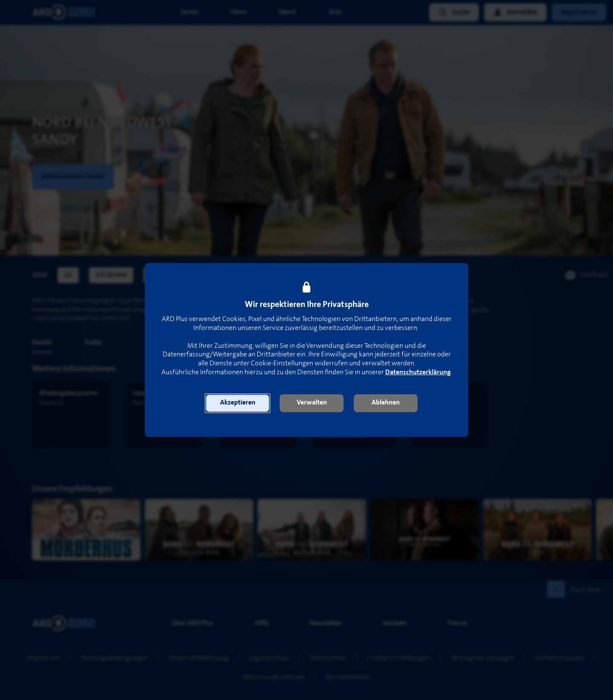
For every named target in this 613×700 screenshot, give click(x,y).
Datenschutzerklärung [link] (418, 372)
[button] (238, 403)
